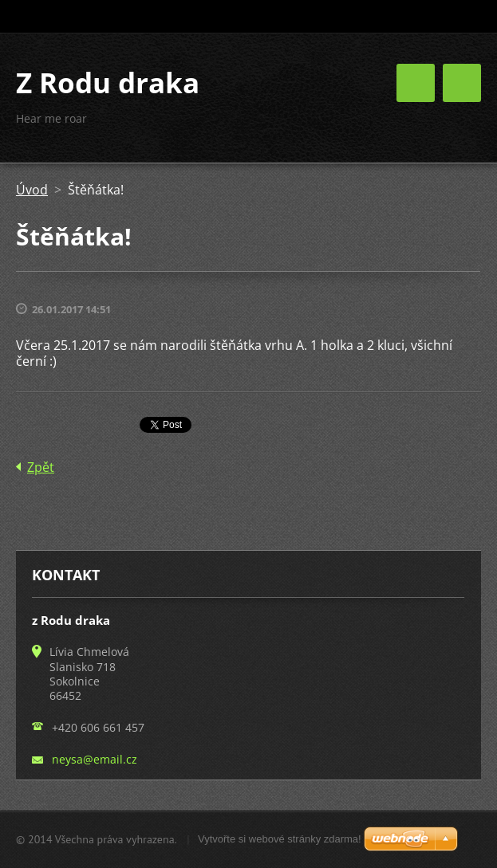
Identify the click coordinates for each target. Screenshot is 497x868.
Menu (462, 83)
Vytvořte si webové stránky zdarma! (280, 839)
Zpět (41, 467)
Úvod (32, 190)
